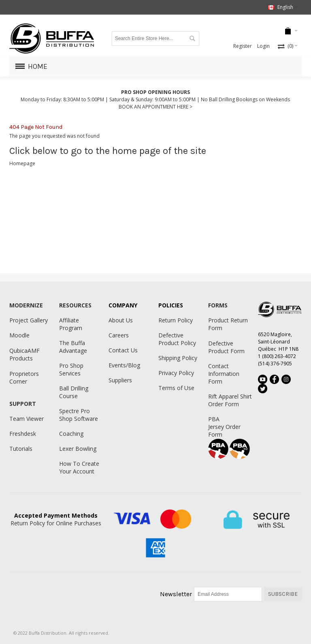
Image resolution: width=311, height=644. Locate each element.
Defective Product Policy (177, 339)
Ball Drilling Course (74, 392)
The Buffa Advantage (73, 347)
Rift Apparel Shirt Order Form (230, 400)
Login (263, 46)
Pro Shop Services (71, 369)
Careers (119, 335)
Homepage (22, 163)
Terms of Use (176, 388)
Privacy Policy (176, 373)
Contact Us (123, 350)
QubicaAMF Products (24, 354)
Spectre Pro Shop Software (79, 415)
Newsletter (176, 594)
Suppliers (120, 380)
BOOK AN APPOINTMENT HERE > (155, 107)
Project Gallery (29, 320)
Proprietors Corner (24, 377)
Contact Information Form (224, 374)
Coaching (71, 434)
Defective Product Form (226, 347)
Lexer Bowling (78, 449)
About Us (121, 320)
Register (243, 46)
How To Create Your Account (79, 467)
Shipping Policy (178, 358)
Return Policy (176, 320)
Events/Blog (124, 365)
